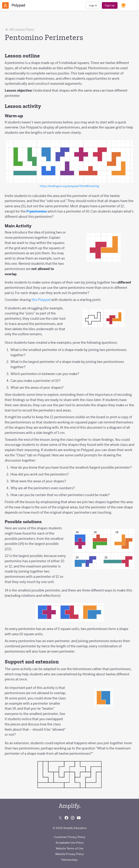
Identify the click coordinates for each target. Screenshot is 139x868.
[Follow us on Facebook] (66, 818)
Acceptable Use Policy (70, 843)
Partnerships (69, 860)
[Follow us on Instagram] (73, 818)
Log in (93, 5)
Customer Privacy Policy (70, 837)
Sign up (110, 5)
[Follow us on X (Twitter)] (60, 818)
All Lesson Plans (19, 29)
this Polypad (41, 300)
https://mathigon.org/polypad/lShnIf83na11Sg (69, 186)
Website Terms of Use (69, 848)
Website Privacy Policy (69, 854)
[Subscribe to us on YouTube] (79, 818)
